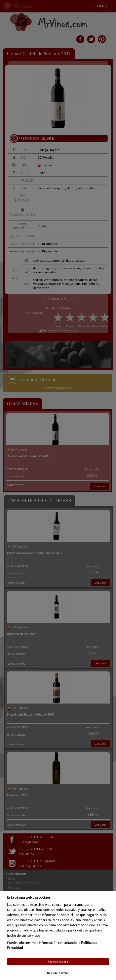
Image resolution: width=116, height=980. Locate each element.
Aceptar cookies (58, 962)
